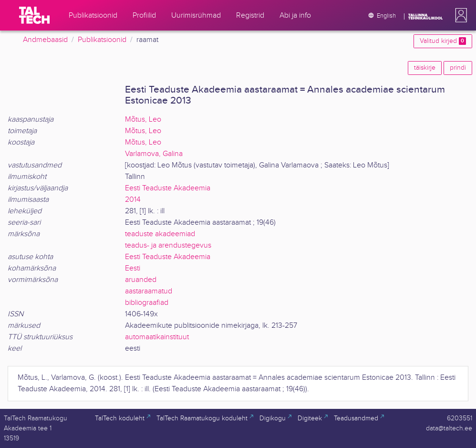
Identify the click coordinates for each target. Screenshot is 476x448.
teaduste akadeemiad (160, 234)
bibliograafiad (147, 303)
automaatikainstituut (157, 337)
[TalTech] (34, 15)
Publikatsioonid (102, 40)
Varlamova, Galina (154, 154)
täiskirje (425, 68)
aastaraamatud (149, 291)
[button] (459, 15)
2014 (133, 200)
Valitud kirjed (443, 41)
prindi (458, 68)
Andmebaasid (45, 40)
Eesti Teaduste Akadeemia (168, 188)
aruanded (141, 280)
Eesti (133, 268)
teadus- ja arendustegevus (168, 245)
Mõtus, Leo (143, 120)
